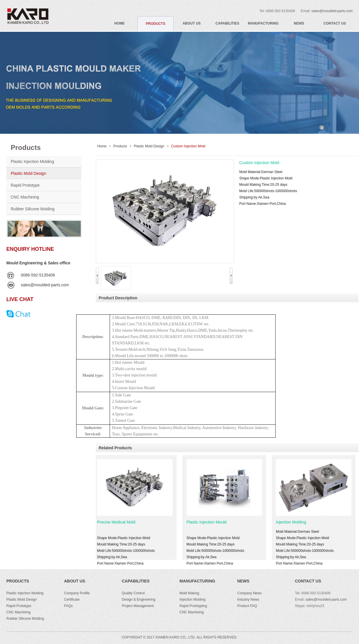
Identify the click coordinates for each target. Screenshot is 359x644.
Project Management (138, 606)
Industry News (248, 600)
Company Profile (77, 593)
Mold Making (189, 593)
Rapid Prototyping (193, 606)
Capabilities (136, 581)
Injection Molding (294, 522)
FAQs (68, 606)
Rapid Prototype (25, 185)
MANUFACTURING (263, 23)
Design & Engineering (139, 600)
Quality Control (133, 593)
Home (102, 146)
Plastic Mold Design (28, 173)
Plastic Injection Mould (209, 522)
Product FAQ (247, 606)
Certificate (72, 600)
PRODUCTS (155, 24)
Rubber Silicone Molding (33, 209)
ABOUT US (192, 23)
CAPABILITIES (227, 23)
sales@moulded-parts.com (332, 11)
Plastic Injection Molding (32, 162)
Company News (249, 593)
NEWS (299, 23)
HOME (119, 23)
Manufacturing (197, 581)
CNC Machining (25, 197)
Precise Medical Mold (119, 522)
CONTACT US (335, 23)
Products (120, 146)
